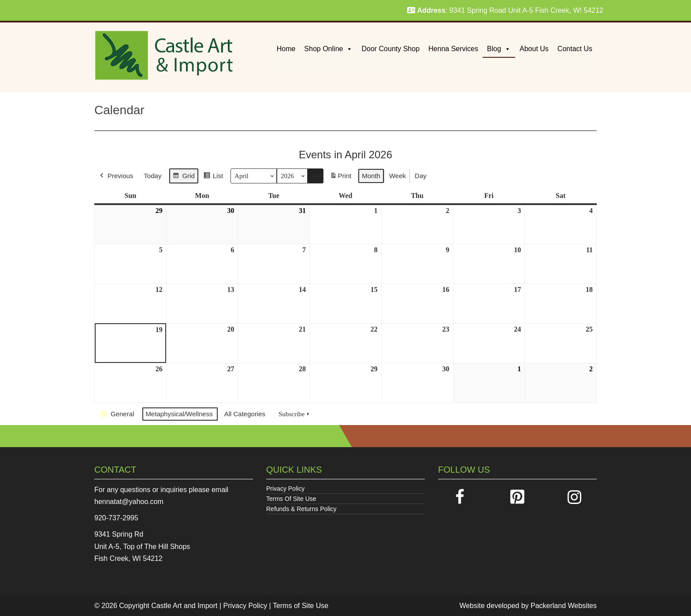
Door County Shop (390, 49)
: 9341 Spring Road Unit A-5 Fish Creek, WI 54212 (505, 10)
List (213, 177)
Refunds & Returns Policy (301, 509)
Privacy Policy (285, 489)
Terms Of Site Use (291, 499)
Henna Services (453, 49)
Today (152, 176)
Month (371, 176)
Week (398, 176)
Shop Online (328, 49)
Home (286, 49)
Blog (499, 49)
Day (421, 176)
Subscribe (295, 414)
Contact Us (575, 49)
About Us (534, 49)
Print (340, 177)
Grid (183, 177)
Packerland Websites (564, 606)
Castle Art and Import (184, 606)
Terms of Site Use (301, 606)
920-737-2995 (116, 518)
